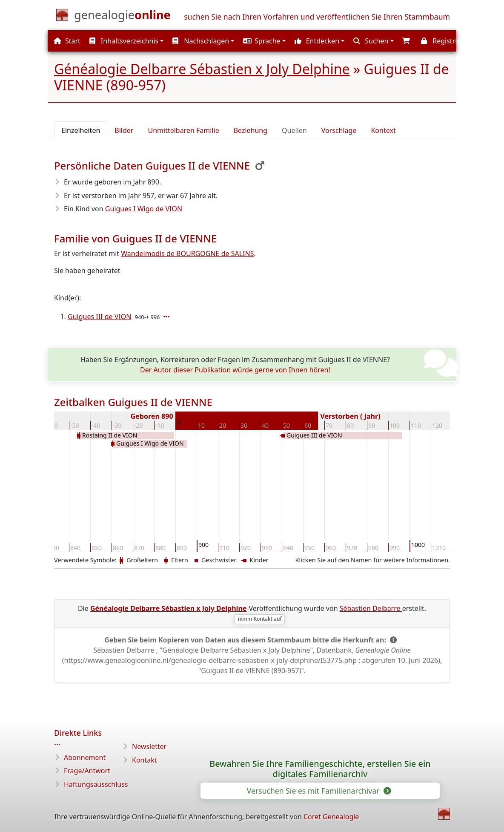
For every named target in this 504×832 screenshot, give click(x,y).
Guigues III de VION (99, 317)
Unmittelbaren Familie (183, 130)
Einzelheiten (81, 130)
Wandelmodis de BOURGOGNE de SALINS (187, 253)
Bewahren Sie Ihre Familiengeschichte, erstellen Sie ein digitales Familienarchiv (320, 769)
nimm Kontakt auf (260, 619)
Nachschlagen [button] (201, 41)
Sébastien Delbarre (371, 608)
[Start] (122, 17)
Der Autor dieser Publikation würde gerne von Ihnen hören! (235, 370)
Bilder (124, 130)
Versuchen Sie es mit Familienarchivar (318, 791)
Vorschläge (339, 130)
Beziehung (251, 130)
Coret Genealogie (331, 817)
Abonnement (85, 757)
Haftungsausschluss (96, 784)
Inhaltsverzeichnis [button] (124, 41)
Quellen (294, 130)
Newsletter (149, 746)
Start (67, 41)
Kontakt (145, 760)
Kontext (383, 130)
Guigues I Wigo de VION (144, 209)
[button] (263, 41)
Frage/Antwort (87, 771)
